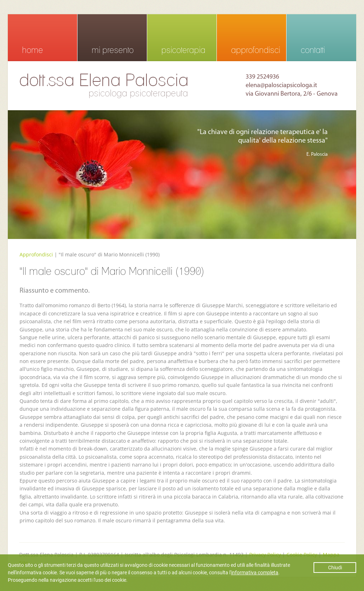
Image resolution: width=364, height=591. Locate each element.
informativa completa (255, 573)
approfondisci (256, 50)
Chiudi (335, 568)
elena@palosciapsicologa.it (281, 86)
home (33, 50)
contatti (313, 50)
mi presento (113, 50)
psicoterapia (183, 50)
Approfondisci (36, 254)
